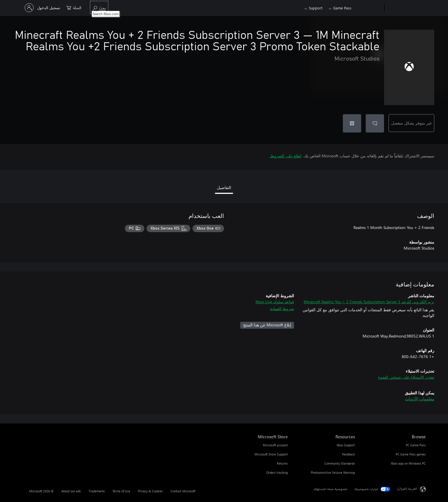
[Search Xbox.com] (99, 7)
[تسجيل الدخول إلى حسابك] (43, 8)
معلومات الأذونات (420, 399)
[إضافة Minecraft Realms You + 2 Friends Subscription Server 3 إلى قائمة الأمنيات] (375, 123)
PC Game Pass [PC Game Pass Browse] (416, 445)
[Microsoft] (406, 8)
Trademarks (97, 491)
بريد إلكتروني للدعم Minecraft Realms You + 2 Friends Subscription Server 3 (369, 302)
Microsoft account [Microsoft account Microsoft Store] (275, 445)
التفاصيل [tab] (224, 187)
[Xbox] (368, 8)
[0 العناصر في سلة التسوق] (74, 7)
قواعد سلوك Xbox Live (275, 302)
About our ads (71, 491)
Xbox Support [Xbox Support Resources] (346, 445)
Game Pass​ (342, 8)
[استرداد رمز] (352, 123)
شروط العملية (282, 309)
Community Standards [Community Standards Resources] (340, 463)
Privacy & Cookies (150, 491)
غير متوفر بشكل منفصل (411, 123)
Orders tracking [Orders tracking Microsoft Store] (277, 472)
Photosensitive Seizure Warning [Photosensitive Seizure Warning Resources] (333, 472)
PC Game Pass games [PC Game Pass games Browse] (411, 454)
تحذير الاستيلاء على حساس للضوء (406, 377)
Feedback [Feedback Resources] (348, 454)
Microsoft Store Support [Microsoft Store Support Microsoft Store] (271, 454)
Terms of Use (121, 491)
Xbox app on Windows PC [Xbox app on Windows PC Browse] (408, 463)
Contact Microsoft (183, 491)
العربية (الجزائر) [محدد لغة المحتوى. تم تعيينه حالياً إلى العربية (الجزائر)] (407, 489)
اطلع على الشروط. (286, 156)
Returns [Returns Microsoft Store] (282, 463)
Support (316, 8)
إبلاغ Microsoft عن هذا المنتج (267, 325)
